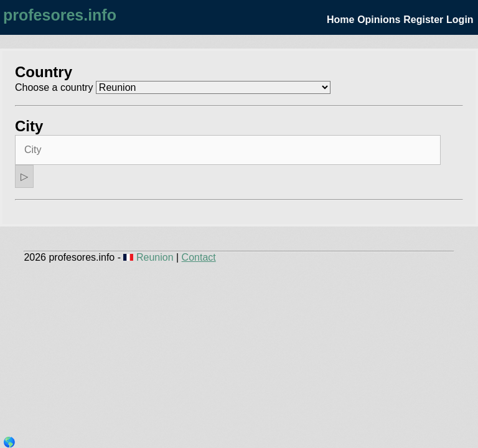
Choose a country (54, 87)
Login (460, 20)
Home (340, 20)
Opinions (379, 20)
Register (423, 20)
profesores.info (60, 15)
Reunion (150, 257)
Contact (199, 257)
